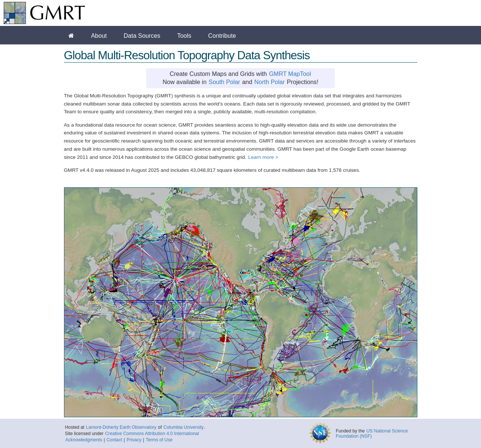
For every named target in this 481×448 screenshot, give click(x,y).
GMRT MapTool (290, 74)
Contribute (222, 36)
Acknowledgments (84, 440)
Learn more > (263, 157)
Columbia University (184, 427)
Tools (184, 36)
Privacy (134, 440)
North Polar (270, 82)
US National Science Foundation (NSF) (372, 434)
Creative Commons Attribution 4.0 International (152, 434)
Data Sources (142, 36)
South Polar (224, 82)
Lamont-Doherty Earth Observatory (121, 427)
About (99, 36)
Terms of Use (159, 440)
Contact (114, 440)
